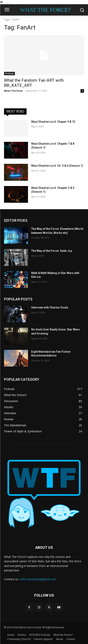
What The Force (13, 91)
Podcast (9, 73)
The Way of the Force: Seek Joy (52, 251)
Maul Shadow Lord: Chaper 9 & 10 (53, 122)
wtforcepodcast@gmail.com (38, 579)
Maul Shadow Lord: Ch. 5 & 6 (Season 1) (57, 166)
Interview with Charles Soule (50, 307)
